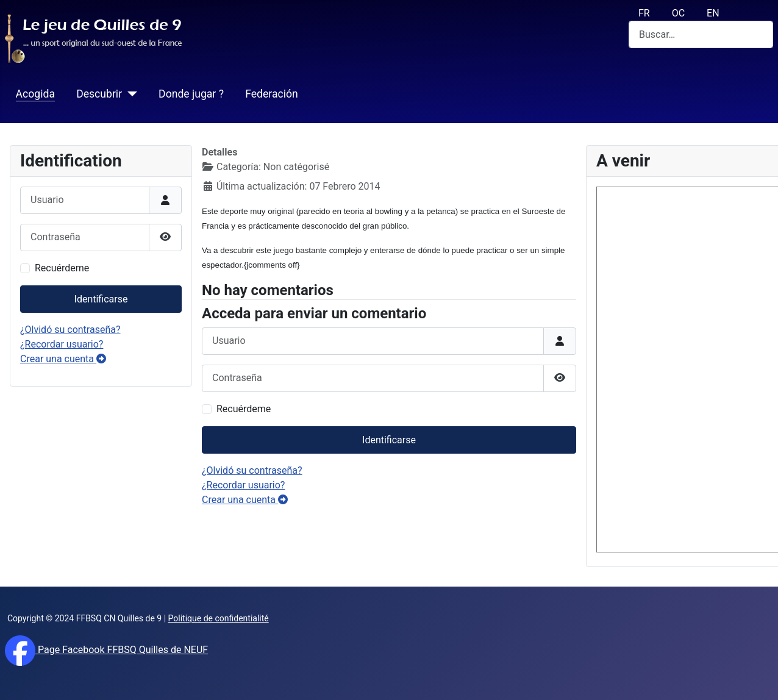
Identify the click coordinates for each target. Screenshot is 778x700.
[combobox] (701, 34)
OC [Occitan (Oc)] (678, 13)
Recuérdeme (62, 268)
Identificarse (101, 299)
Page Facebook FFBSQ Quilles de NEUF (122, 650)
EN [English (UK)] (713, 13)
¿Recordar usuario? (62, 344)
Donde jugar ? (191, 94)
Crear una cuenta (63, 359)
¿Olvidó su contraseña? (70, 330)
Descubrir (99, 94)
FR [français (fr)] (644, 13)
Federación (272, 94)
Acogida (35, 94)
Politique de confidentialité (219, 618)
